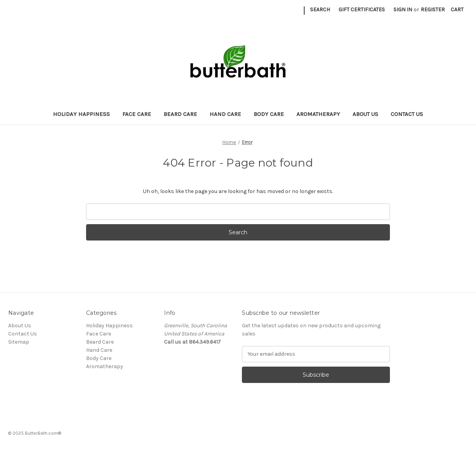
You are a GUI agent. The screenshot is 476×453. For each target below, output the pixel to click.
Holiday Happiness (81, 114)
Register (433, 10)
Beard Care (180, 114)
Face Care (137, 114)
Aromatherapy (318, 114)
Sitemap (19, 342)
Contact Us (407, 114)
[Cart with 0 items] (457, 10)
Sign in (403, 10)
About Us (365, 114)
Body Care (269, 114)
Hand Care (225, 114)
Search (320, 10)
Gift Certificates (362, 10)
